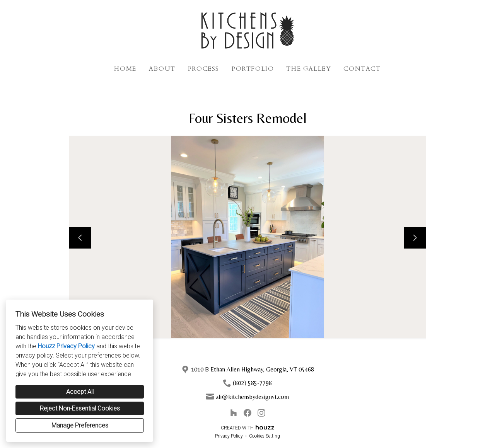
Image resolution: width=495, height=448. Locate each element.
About (162, 69)
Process (204, 69)
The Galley (309, 69)
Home (125, 69)
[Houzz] (234, 413)
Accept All (80, 392)
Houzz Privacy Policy (66, 346)
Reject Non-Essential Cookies (80, 408)
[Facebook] (247, 413)
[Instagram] (261, 413)
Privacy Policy (229, 436)
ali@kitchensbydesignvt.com (252, 397)
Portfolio (253, 69)
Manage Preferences (80, 425)
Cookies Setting (265, 436)
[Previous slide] (80, 238)
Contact (362, 69)
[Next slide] (415, 238)
